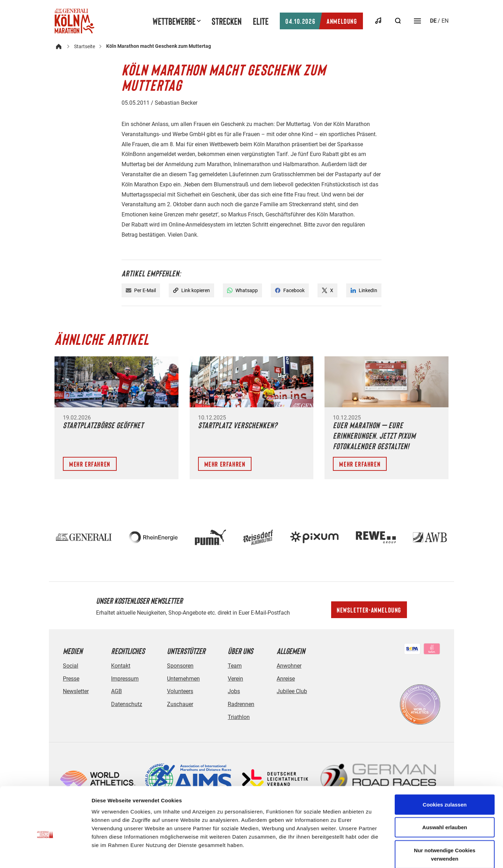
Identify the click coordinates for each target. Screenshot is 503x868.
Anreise (286, 679)
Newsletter (76, 691)
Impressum (125, 679)
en (445, 21)
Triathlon (239, 717)
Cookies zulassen (445, 768)
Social (71, 666)
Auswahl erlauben (445, 791)
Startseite (85, 46)
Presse (71, 679)
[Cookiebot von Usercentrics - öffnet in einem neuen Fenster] (45, 854)
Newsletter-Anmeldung (369, 610)
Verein (235, 679)
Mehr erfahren (90, 464)
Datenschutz (127, 704)
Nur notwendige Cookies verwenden (445, 818)
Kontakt (121, 666)
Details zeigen (371, 854)
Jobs (234, 691)
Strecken (227, 21)
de (433, 21)
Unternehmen (183, 679)
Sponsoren (180, 666)
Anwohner (289, 666)
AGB (116, 691)
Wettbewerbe (174, 21)
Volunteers (180, 691)
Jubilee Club (292, 691)
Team (235, 666)
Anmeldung (321, 21)
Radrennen (241, 704)
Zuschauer (180, 704)
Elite (261, 21)
